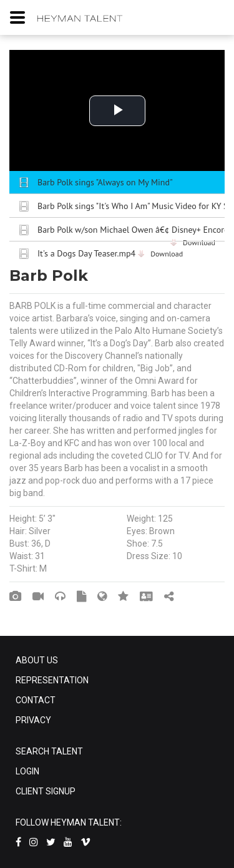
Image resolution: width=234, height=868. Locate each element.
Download (167, 254)
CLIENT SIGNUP (46, 791)
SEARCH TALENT (49, 751)
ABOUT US (37, 660)
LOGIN (27, 771)
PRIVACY (33, 720)
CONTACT (36, 700)
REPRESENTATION (52, 680)
